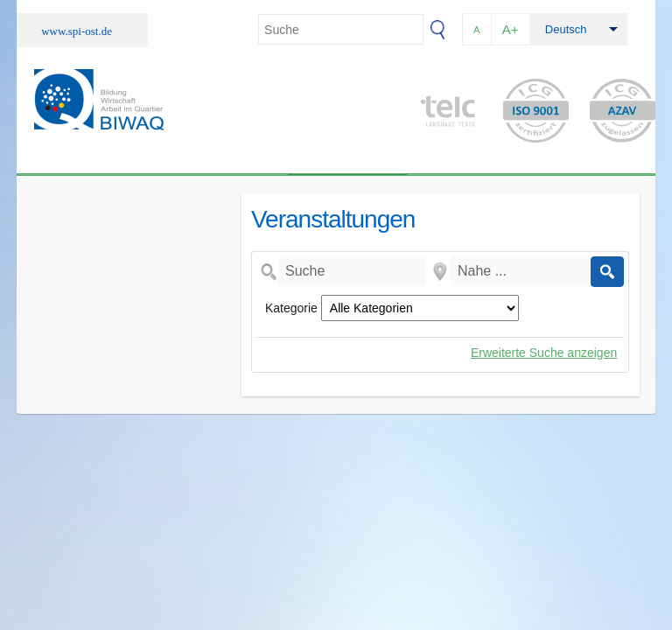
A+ (511, 29)
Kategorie (291, 308)
